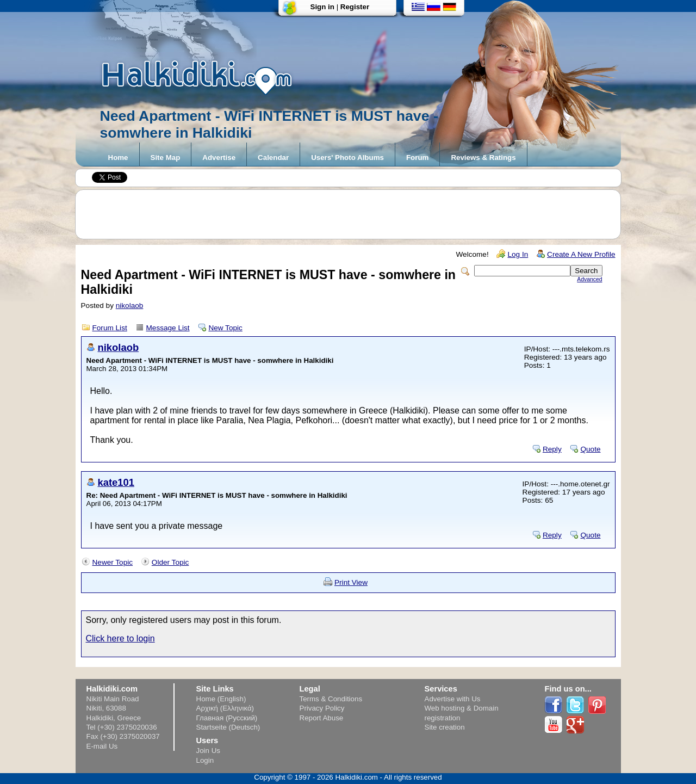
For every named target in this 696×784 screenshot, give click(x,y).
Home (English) (221, 699)
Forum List (110, 328)
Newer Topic (113, 562)
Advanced (589, 279)
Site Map (166, 158)
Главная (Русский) (227, 718)
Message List (168, 328)
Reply (552, 449)
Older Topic (170, 562)
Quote (590, 449)
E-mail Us (102, 746)
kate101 (116, 482)
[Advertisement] (353, 214)
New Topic (225, 328)
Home (118, 158)
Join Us (208, 751)
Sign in (322, 7)
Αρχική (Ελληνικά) (225, 708)
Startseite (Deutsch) (228, 727)
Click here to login (120, 638)
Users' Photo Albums (347, 158)
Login (205, 760)
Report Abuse (322, 718)
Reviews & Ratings (483, 158)
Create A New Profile (581, 254)
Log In (518, 254)
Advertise (219, 158)
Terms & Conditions (331, 699)
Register (355, 7)
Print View (351, 582)
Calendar (273, 158)
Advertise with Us (453, 699)
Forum (417, 158)
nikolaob (130, 305)
